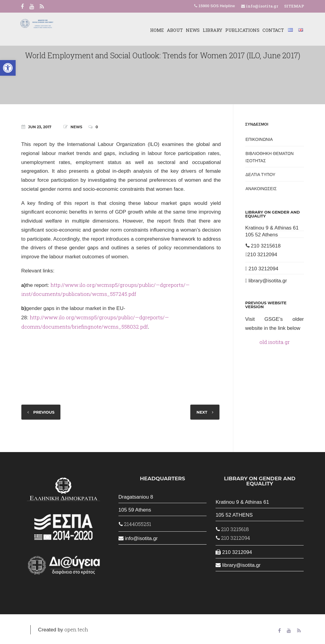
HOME (154, 30)
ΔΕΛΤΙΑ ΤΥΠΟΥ (261, 175)
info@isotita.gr (262, 6)
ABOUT (172, 30)
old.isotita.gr (275, 342)
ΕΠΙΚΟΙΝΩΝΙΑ (259, 139)
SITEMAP (294, 6)
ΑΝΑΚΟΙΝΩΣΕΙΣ (261, 189)
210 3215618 (263, 246)
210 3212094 (262, 255)
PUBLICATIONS (239, 30)
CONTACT (270, 30)
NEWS (189, 30)
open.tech (76, 629)
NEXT (202, 412)
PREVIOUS (44, 412)
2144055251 (135, 524)
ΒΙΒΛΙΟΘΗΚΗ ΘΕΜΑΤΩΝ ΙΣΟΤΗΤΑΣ (270, 157)
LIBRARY (209, 30)
